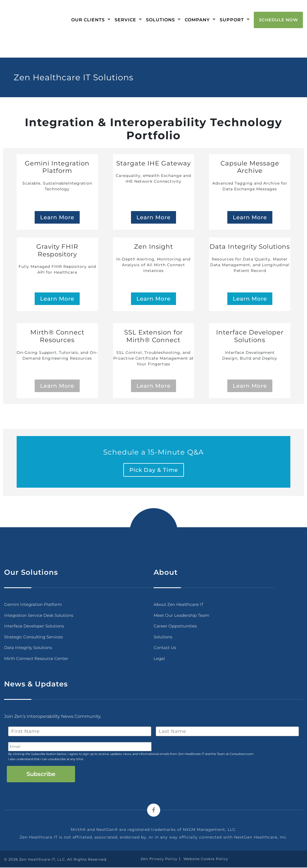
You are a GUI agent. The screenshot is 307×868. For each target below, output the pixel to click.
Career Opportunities (175, 626)
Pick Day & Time (154, 470)
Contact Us (165, 648)
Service (128, 19)
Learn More (57, 218)
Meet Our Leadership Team (181, 616)
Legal (159, 659)
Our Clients (91, 19)
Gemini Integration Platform (33, 605)
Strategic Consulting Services (33, 637)
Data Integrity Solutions (28, 648)
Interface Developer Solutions (34, 626)
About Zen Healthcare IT (179, 605)
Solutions (163, 19)
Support (235, 19)
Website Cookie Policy (206, 859)
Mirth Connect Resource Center (36, 659)
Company (200, 19)
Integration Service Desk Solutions (39, 616)
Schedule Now (278, 20)
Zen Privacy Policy (159, 859)
